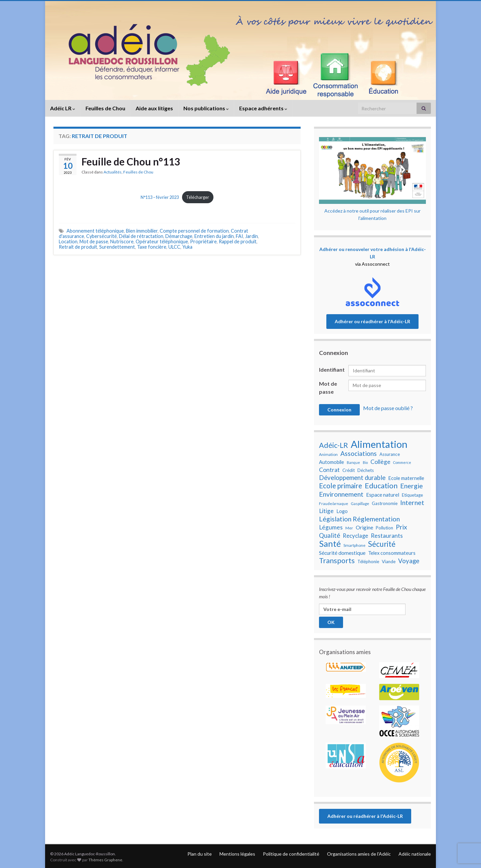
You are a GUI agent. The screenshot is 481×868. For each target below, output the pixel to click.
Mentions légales (237, 854)
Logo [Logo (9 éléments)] (342, 511)
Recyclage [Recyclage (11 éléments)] (355, 536)
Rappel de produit (238, 241)
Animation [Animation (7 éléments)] (328, 454)
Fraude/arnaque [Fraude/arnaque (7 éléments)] (334, 504)
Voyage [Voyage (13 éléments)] (409, 561)
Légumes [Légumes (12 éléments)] (331, 527)
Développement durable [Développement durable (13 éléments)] (352, 478)
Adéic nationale (415, 854)
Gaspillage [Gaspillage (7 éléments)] (360, 504)
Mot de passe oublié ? (388, 408)
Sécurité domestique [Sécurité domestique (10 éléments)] (342, 553)
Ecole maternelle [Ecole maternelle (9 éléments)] (406, 478)
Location (68, 241)
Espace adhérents (263, 108)
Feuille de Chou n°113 (131, 161)
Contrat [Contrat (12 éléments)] (329, 470)
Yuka (187, 247)
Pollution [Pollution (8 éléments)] (384, 528)
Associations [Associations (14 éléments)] (359, 454)
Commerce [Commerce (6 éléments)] (402, 462)
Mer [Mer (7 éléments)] (349, 528)
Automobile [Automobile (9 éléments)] (332, 462)
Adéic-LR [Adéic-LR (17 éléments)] (334, 445)
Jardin (252, 236)
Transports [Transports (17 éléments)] (337, 561)
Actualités (113, 172)
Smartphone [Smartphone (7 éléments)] (354, 545)
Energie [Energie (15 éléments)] (412, 486)
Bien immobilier (142, 231)
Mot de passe (94, 241)
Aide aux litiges (154, 108)
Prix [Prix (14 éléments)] (402, 527)
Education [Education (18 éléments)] (381, 486)
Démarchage (179, 236)
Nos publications (206, 108)
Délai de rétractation (141, 236)
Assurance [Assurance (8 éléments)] (390, 454)
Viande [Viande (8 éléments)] (389, 562)
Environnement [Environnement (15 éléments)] (341, 494)
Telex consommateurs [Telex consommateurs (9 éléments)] (392, 553)
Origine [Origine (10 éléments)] (364, 527)
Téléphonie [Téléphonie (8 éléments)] (368, 562)
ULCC (174, 247)
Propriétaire (203, 241)
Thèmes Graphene (105, 860)
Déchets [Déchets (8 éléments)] (366, 470)
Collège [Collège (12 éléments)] (380, 462)
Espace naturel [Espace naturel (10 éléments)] (383, 495)
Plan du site (200, 854)
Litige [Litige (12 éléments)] (326, 511)
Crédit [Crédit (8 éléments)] (349, 470)
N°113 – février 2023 (160, 197)
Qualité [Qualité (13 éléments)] (330, 535)
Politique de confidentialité (291, 854)
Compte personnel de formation (194, 231)
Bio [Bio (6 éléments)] (365, 462)
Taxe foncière (152, 247)
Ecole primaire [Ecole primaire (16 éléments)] (341, 486)
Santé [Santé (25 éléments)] (330, 543)
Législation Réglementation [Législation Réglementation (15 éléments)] (359, 519)
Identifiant (332, 369)
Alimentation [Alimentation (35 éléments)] (379, 444)
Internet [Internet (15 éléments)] (412, 502)
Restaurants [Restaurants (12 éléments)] (387, 536)
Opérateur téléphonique (162, 241)
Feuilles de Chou (105, 108)
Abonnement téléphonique (95, 231)
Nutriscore (122, 241)
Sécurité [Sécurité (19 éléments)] (382, 544)
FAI (239, 236)
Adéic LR (63, 108)
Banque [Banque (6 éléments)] (353, 462)
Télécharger (198, 197)
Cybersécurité (102, 236)
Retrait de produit (78, 247)
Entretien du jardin (214, 236)
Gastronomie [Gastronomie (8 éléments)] (385, 503)
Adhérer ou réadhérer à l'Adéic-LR (372, 321)
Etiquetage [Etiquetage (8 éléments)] (412, 495)
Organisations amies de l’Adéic (359, 854)
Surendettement (117, 247)
